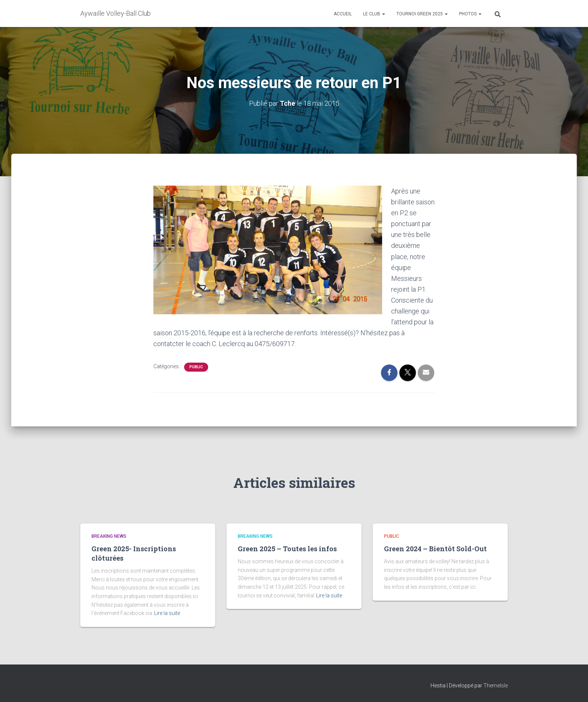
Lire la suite (167, 613)
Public (196, 367)
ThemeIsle (496, 685)
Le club (374, 14)
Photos (470, 14)
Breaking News (109, 536)
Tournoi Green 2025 (422, 14)
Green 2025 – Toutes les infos (287, 549)
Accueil (343, 14)
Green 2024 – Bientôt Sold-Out (435, 549)
